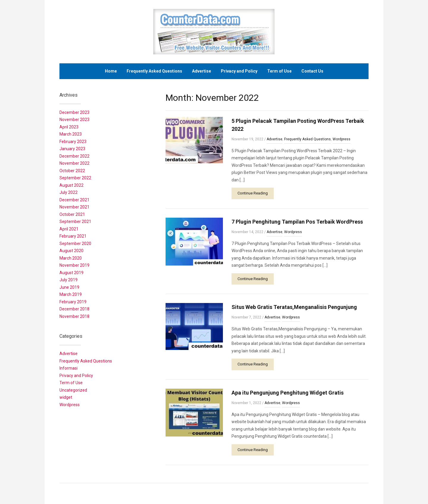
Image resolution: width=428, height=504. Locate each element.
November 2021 (74, 207)
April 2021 (69, 229)
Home (111, 71)
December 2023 (74, 112)
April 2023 (69, 127)
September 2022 (75, 178)
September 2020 (75, 244)
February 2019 (73, 302)
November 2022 (74, 163)
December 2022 (74, 156)
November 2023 (74, 120)
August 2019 (71, 273)
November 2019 (74, 265)
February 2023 (73, 142)
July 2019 (69, 280)
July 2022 (69, 192)
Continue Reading (253, 193)
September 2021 (75, 222)
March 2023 (71, 134)
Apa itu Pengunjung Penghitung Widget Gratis (288, 393)
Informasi (69, 368)
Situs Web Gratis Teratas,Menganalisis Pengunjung (294, 307)
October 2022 (72, 171)
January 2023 (72, 149)
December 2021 (74, 200)
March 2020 (71, 258)
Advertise (202, 71)
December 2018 (74, 309)
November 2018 (74, 316)
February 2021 (73, 236)
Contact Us (312, 71)
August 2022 (71, 185)
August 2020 (71, 251)
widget (66, 397)
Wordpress (342, 139)
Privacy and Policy (239, 71)
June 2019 (69, 287)
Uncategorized (73, 390)
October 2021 (72, 214)
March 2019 (71, 294)
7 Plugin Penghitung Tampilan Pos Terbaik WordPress (297, 222)
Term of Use (279, 71)
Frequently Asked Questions (154, 71)
